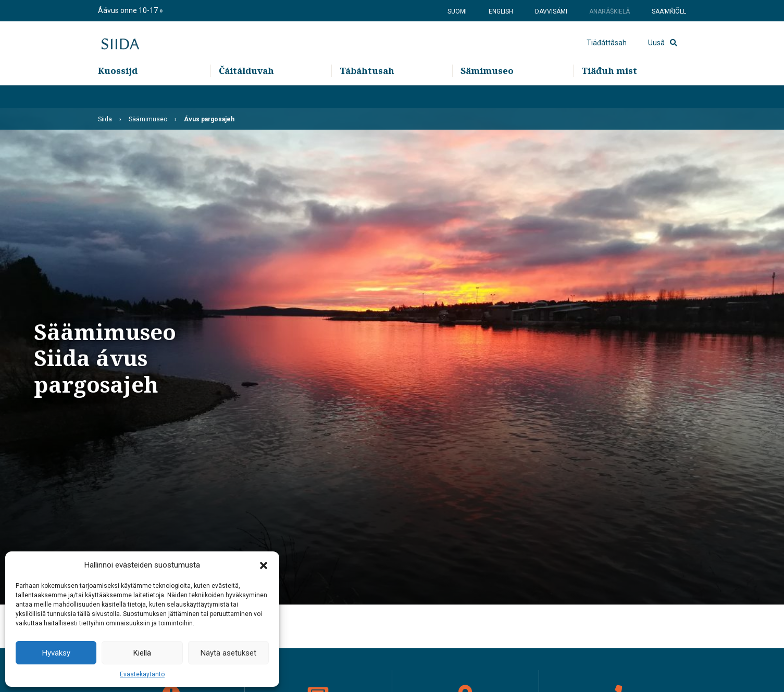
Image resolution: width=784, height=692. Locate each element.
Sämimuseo (487, 94)
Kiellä (142, 653)
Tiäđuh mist (609, 94)
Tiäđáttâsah (607, 55)
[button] (264, 565)
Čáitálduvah (246, 94)
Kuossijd (118, 94)
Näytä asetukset (228, 653)
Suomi (457, 11)
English (501, 11)
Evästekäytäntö (142, 674)
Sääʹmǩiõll (669, 11)
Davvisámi (551, 11)
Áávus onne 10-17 (129, 10)
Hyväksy (56, 653)
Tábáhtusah (367, 94)
